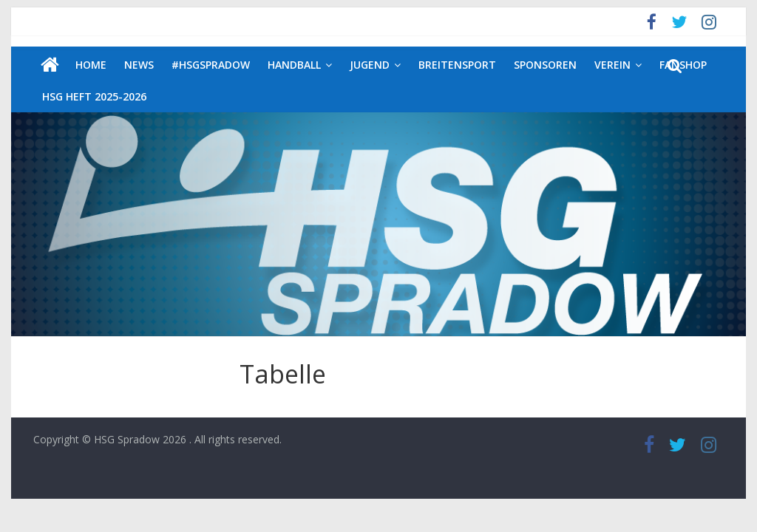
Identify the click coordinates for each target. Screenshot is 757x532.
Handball (294, 65)
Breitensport (457, 65)
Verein (612, 65)
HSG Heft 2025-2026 (94, 96)
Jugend (370, 65)
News (139, 65)
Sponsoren (545, 65)
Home (91, 65)
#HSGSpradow (211, 65)
